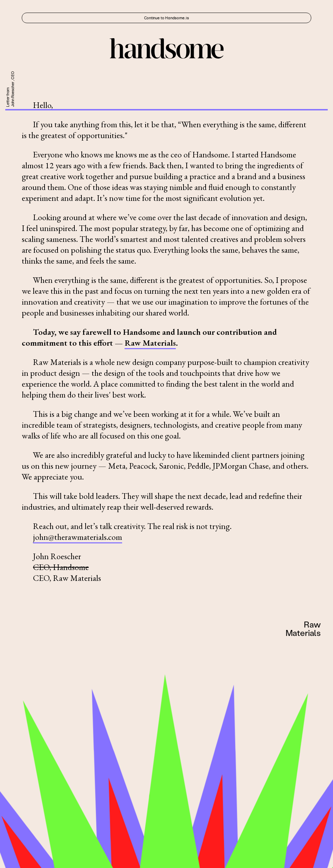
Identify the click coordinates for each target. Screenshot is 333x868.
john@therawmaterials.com (78, 537)
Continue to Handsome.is (167, 18)
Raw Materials (150, 343)
